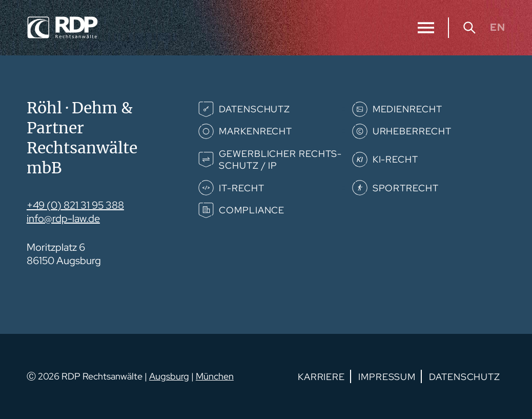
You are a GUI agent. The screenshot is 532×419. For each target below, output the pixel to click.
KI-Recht (395, 159)
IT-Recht (241, 188)
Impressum (387, 377)
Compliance (252, 210)
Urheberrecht (412, 131)
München (215, 376)
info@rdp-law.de (63, 218)
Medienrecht (407, 109)
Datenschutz (254, 109)
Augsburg (169, 376)
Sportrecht (406, 188)
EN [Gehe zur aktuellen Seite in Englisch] (498, 27)
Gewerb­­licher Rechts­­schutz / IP (280, 159)
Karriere (321, 377)
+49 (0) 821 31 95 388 (75, 205)
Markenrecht (255, 131)
